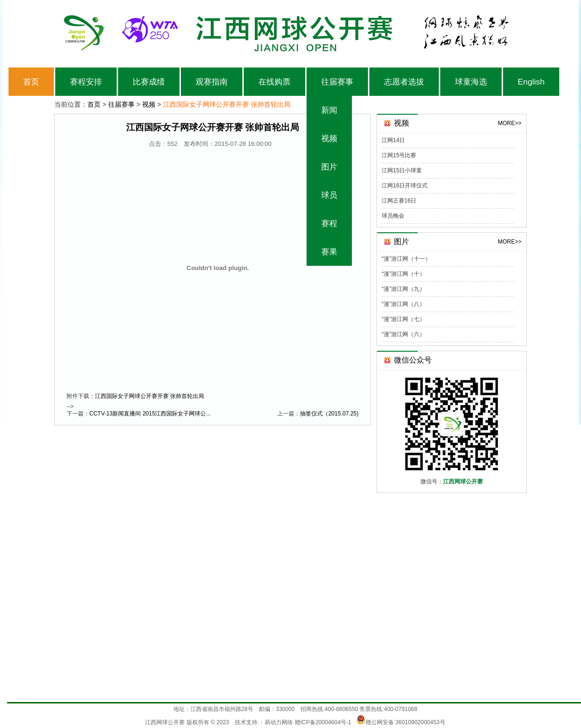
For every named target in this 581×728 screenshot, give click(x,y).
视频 (329, 138)
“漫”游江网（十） (403, 274)
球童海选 (471, 82)
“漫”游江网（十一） (406, 259)
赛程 (329, 223)
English (531, 82)
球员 (329, 195)
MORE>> (510, 123)
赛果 (329, 252)
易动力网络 (279, 722)
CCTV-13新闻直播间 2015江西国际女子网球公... (150, 414)
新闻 (329, 110)
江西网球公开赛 (165, 722)
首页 (31, 82)
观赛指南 (212, 82)
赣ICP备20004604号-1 (323, 722)
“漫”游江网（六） (403, 334)
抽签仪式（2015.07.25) (329, 414)
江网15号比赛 (399, 155)
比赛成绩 (149, 82)
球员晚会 (393, 216)
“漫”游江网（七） (403, 319)
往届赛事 (337, 82)
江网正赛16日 (399, 201)
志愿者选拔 (404, 82)
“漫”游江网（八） (403, 304)
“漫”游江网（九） (403, 289)
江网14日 (393, 140)
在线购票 (274, 82)
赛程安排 (86, 82)
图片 (329, 167)
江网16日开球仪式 (405, 186)
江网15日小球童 (402, 170)
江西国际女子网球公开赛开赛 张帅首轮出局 (150, 396)
